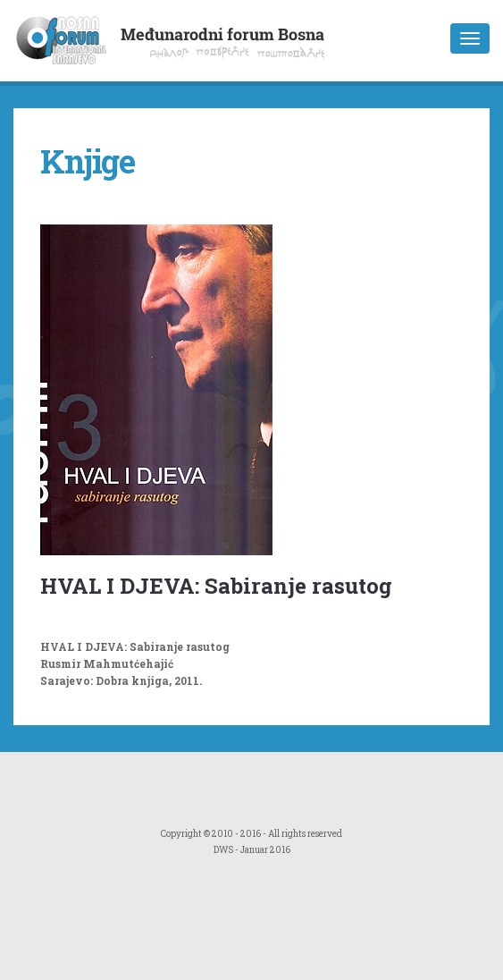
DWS (223, 850)
